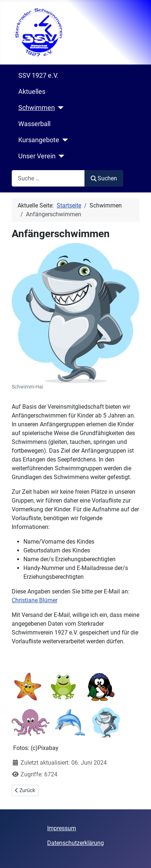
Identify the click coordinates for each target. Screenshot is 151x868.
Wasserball (34, 124)
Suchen (104, 178)
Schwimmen (37, 108)
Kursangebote (39, 140)
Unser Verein (37, 156)
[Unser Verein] (60, 156)
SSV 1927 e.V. (38, 76)
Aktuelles (32, 92)
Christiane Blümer (35, 600)
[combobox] (48, 178)
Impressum (62, 828)
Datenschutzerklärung (75, 843)
